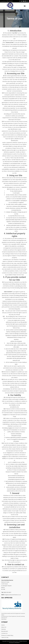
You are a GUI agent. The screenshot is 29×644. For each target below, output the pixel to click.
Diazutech (17, 643)
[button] (25, 6)
